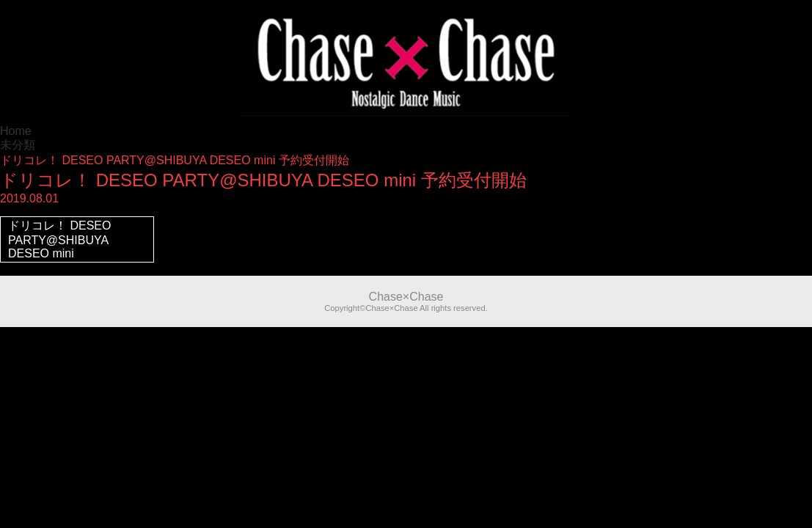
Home (16, 131)
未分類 (18, 145)
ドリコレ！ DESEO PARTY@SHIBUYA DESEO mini (59, 239)
